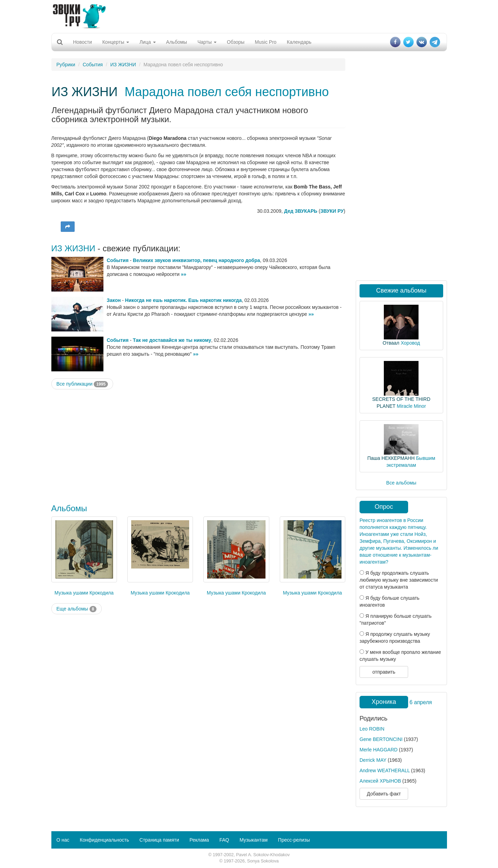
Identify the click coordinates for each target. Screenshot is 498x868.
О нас (63, 840)
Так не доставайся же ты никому (172, 340)
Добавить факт (384, 794)
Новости (83, 42)
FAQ (224, 840)
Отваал (391, 343)
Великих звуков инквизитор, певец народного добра (196, 260)
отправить (384, 672)
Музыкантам (254, 840)
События (93, 65)
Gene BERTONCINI (381, 739)
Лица (148, 42)
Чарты (207, 42)
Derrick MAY (373, 760)
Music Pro (265, 42)
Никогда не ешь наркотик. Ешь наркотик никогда (183, 300)
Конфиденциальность (104, 840)
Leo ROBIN (372, 729)
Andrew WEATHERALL (385, 770)
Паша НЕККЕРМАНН (391, 458)
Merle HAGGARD (379, 750)
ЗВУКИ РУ (332, 211)
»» (184, 274)
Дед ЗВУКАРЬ (301, 211)
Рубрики (66, 65)
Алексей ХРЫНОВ (380, 781)
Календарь (299, 42)
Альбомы (177, 42)
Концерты (116, 42)
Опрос (384, 507)
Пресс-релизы (294, 840)
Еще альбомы (77, 609)
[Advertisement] (249, 16)
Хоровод (410, 343)
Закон (114, 300)
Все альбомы (401, 483)
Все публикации (82, 384)
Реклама (199, 840)
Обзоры (236, 42)
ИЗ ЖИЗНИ (123, 65)
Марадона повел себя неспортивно (227, 92)
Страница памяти (159, 840)
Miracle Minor (411, 406)
